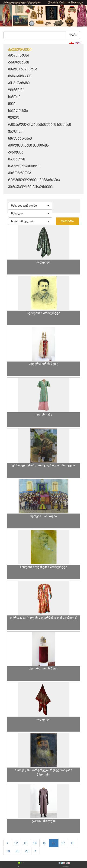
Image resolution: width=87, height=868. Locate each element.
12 (16, 843)
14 (35, 843)
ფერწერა (16, 90)
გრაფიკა (16, 152)
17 (63, 843)
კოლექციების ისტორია (28, 146)
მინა (12, 104)
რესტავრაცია (20, 76)
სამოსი (14, 97)
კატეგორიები (20, 50)
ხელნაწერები (20, 139)
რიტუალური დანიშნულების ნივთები (40, 125)
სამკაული (17, 159)
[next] (35, 851)
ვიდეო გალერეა (23, 69)
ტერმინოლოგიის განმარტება (34, 180)
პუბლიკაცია (19, 56)
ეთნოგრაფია (20, 173)
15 (44, 843)
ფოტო (14, 118)
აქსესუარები (19, 83)
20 (18, 851)
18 (73, 843)
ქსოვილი (16, 132)
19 (8, 851)
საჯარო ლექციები (24, 166)
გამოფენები (19, 62)
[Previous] (7, 843)
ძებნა (73, 35)
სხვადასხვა (18, 111)
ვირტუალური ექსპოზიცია (30, 187)
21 (27, 851)
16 (54, 843)
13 (26, 843)
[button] (30, 206)
